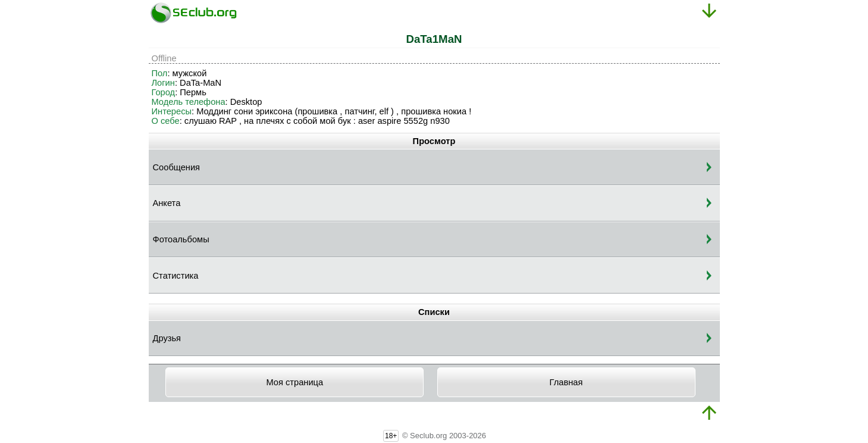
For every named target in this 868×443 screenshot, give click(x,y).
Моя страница (294, 382)
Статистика (176, 276)
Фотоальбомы (181, 239)
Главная (566, 382)
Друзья (167, 338)
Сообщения (177, 167)
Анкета (167, 203)
